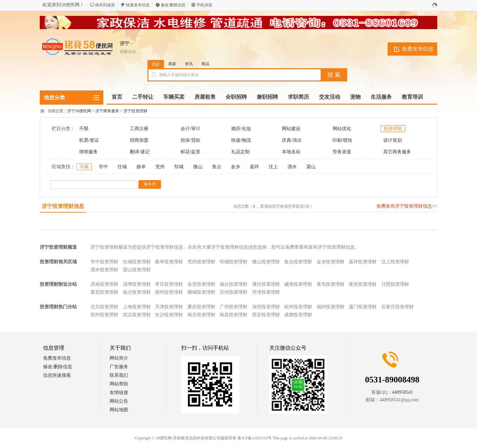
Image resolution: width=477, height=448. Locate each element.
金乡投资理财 (331, 262)
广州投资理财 (234, 307)
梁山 (311, 167)
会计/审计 (190, 129)
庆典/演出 (292, 140)
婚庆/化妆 (241, 129)
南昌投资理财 (234, 315)
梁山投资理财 (137, 270)
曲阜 (141, 167)
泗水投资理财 (104, 270)
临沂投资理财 (137, 292)
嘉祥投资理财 (363, 262)
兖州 (160, 167)
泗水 (292, 167)
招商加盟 (139, 140)
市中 (103, 167)
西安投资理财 (266, 315)
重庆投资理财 (201, 307)
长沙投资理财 (169, 315)
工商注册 (139, 129)
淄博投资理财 (137, 284)
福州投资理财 (331, 307)
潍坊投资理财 (266, 284)
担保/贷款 (190, 140)
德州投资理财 (169, 292)
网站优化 (342, 129)
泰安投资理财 (363, 284)
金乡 (236, 167)
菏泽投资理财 (266, 292)
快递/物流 (241, 140)
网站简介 (119, 358)
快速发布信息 (138, 5)
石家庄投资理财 (397, 307)
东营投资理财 (201, 284)
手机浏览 (204, 5)
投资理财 (393, 129)
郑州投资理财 (104, 315)
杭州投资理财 (298, 307)
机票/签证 (89, 140)
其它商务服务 (397, 152)
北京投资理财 (104, 307)
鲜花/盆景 (190, 152)
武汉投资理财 (137, 315)
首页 (117, 97)
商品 (205, 64)
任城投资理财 (137, 262)
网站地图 (119, 410)
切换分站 (128, 52)
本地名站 (291, 152)
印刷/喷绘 (343, 140)
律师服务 (88, 152)
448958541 (403, 392)
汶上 (273, 167)
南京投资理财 (201, 315)
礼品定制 (240, 152)
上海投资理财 (137, 307)
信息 (156, 64)
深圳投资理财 (266, 307)
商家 (172, 64)
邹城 (179, 167)
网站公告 (119, 401)
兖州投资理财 (201, 262)
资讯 (189, 64)
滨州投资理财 (234, 292)
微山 (198, 167)
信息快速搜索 (57, 375)
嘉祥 (254, 167)
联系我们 (119, 375)
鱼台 (217, 167)
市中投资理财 (104, 262)
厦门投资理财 (363, 307)
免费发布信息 (418, 49)
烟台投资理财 (234, 284)
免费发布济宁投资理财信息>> (407, 206)
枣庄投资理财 (169, 284)
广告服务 (119, 367)
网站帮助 (119, 384)
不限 (84, 129)
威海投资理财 (298, 284)
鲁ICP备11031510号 (254, 438)
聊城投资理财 (201, 292)
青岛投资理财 (331, 284)
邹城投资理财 (234, 262)
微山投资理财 (266, 262)
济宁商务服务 (107, 111)
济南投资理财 (104, 284)
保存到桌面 (105, 5)
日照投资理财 (395, 284)
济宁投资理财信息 (63, 206)
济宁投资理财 (135, 111)
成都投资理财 (298, 315)
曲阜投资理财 (169, 262)
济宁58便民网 (79, 111)
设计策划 (393, 140)
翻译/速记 (140, 152)
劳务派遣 (342, 152)
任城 (122, 167)
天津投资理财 (169, 307)
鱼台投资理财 (298, 262)
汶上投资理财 (395, 262)
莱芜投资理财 (104, 292)
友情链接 (119, 393)
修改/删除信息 (173, 5)
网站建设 (291, 129)
